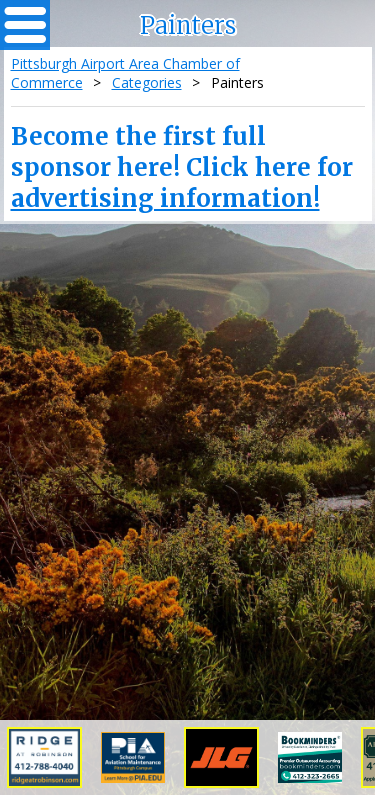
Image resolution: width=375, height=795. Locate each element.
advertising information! (165, 198)
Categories (147, 82)
